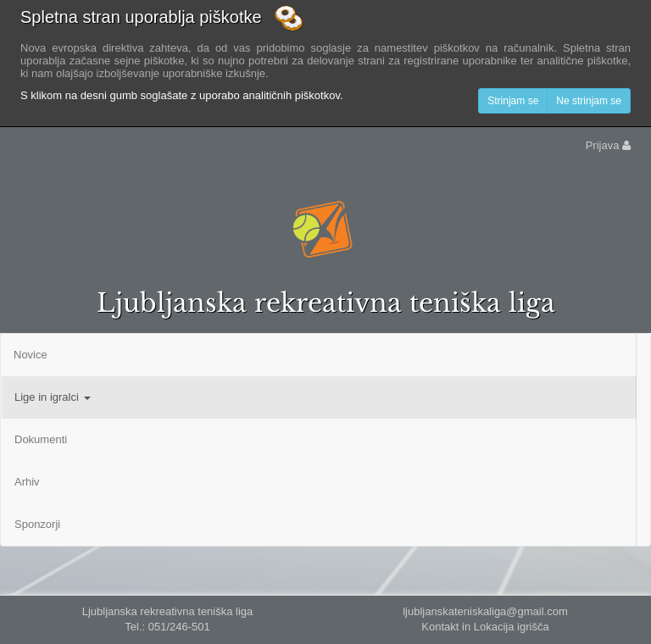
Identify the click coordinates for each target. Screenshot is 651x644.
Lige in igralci (53, 397)
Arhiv (27, 482)
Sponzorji (37, 524)
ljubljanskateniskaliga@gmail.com (485, 611)
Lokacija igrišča (512, 627)
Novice (31, 355)
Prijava (608, 145)
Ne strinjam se (589, 101)
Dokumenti (41, 439)
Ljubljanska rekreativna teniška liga (326, 303)
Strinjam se (513, 101)
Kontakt (440, 627)
